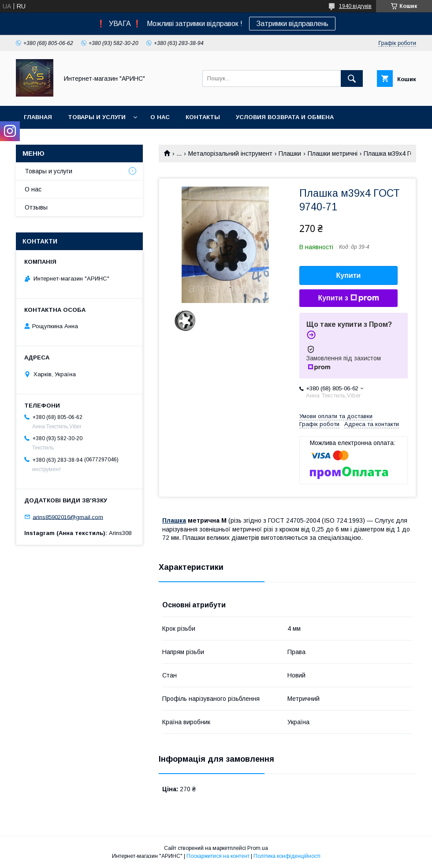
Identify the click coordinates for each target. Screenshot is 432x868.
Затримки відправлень (292, 24)
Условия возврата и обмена (285, 117)
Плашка (174, 520)
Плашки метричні (333, 153)
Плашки (290, 153)
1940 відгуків (355, 6)
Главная (38, 117)
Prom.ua (258, 848)
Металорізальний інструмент (230, 153)
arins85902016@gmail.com (68, 517)
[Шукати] (352, 79)
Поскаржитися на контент (218, 856)
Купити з (348, 298)
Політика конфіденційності (287, 856)
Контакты (203, 117)
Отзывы (36, 207)
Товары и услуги (97, 117)
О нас (160, 117)
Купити (349, 275)
